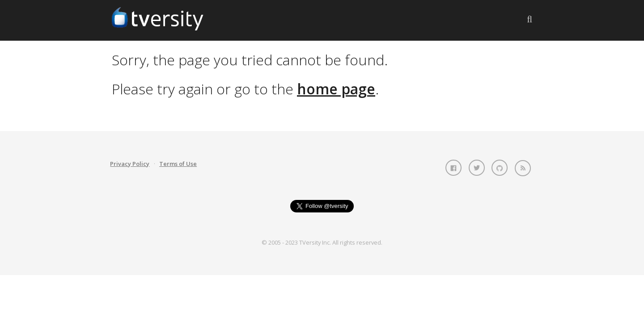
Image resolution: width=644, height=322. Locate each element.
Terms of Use (178, 164)
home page (336, 89)
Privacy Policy (130, 164)
